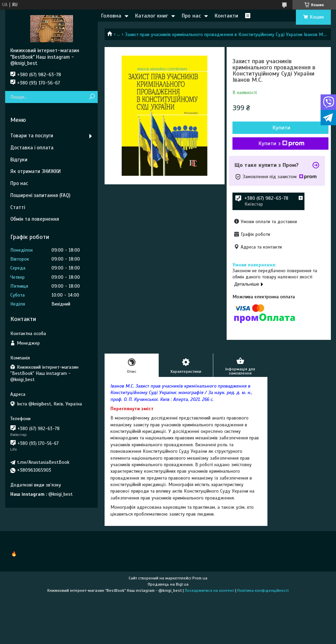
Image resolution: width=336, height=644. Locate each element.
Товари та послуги (32, 136)
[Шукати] (92, 97)
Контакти (226, 16)
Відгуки (19, 160)
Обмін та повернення (35, 219)
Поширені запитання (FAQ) (40, 195)
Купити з (281, 143)
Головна (111, 16)
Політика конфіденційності (263, 590)
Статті (18, 207)
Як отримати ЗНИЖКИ (35, 171)
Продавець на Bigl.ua (168, 584)
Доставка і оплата (32, 148)
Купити (281, 128)
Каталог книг (152, 16)
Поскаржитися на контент (209, 590)
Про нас (191, 16)
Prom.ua (200, 578)
